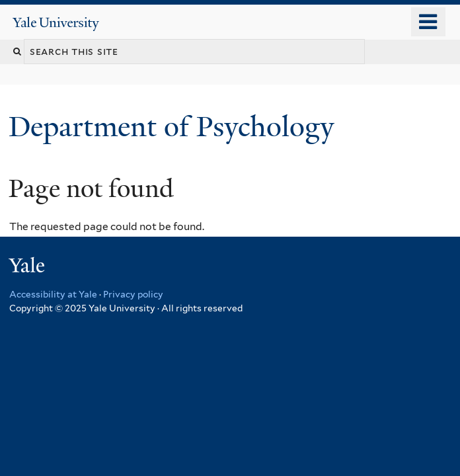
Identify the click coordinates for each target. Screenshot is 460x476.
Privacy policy (133, 294)
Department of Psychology (175, 127)
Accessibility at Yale (53, 294)
